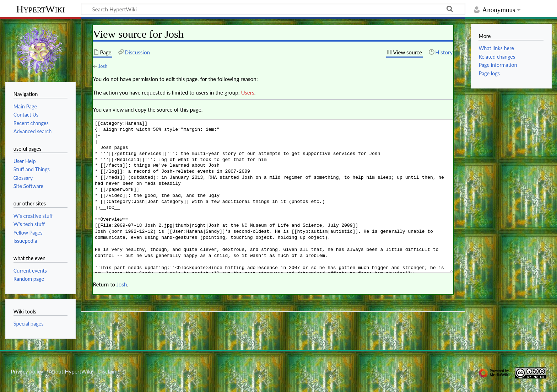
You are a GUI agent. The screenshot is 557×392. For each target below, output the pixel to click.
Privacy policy (27, 371)
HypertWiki (41, 9)
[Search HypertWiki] (273, 9)
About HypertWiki (70, 371)
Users (247, 92)
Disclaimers (111, 371)
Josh (103, 66)
